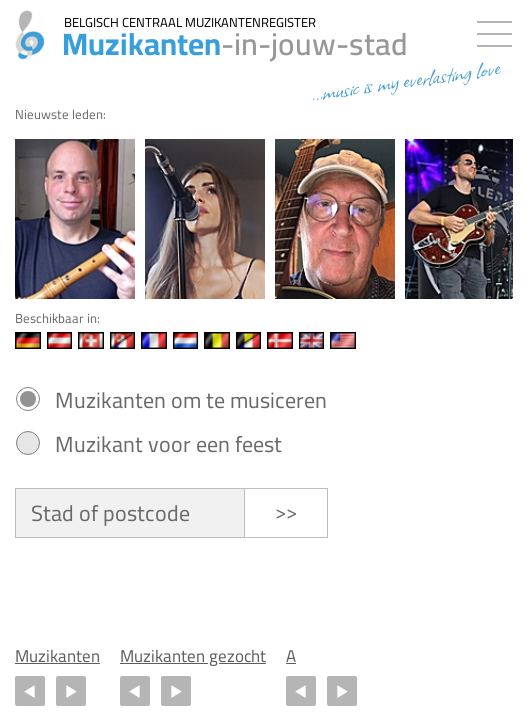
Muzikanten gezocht (193, 656)
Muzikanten (57, 656)
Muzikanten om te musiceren (191, 400)
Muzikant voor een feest (168, 444)
